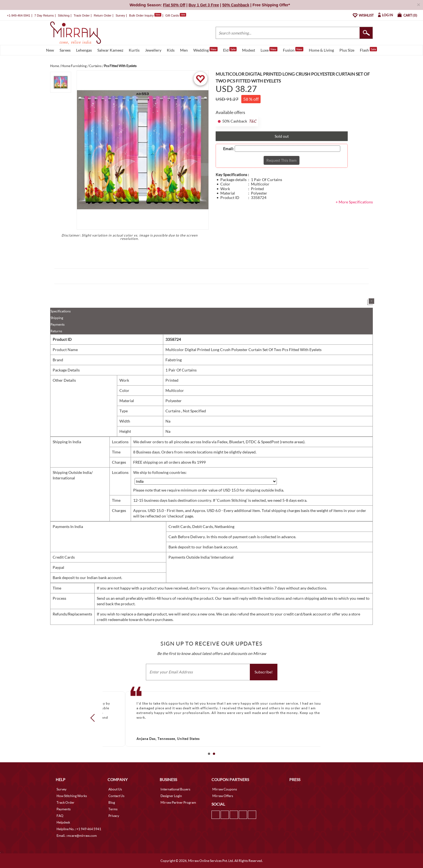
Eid (230, 50)
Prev (94, 718)
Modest (249, 50)
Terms (113, 809)
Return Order (103, 15)
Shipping (57, 318)
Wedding (205, 50)
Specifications (61, 311)
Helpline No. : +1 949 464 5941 (79, 829)
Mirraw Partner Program (178, 802)
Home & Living (321, 50)
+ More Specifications (354, 202)
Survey (120, 15)
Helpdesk (63, 822)
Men (184, 50)
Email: (228, 149)
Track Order (82, 15)
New (50, 50)
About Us (115, 789)
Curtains (173, 411)
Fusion (293, 50)
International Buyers (175, 789)
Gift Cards (176, 15)
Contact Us (116, 796)
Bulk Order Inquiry (141, 15)
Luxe (269, 50)
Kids (171, 50)
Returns (56, 331)
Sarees (65, 50)
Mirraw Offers (223, 796)
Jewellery (153, 50)
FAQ (60, 816)
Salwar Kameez (110, 50)
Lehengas (84, 50)
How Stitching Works (72, 796)
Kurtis (134, 50)
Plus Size (347, 50)
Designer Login (171, 796)
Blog (112, 802)
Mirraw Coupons (225, 789)
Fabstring (174, 360)
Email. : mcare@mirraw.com (77, 836)
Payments (57, 324)
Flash (368, 50)
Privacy (114, 816)
